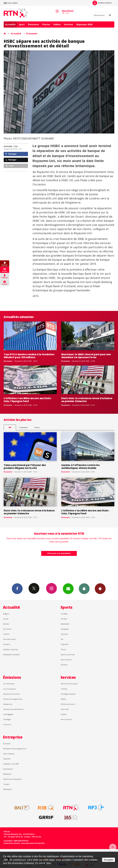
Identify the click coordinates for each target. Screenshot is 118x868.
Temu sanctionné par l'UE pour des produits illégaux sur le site (25, 466)
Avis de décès (66, 719)
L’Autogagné (8, 714)
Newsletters (68, 589)
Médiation (7, 774)
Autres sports (66, 660)
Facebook (17, 589)
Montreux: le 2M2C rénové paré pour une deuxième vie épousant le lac (86, 356)
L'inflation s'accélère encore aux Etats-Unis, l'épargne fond (28, 400)
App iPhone (84, 589)
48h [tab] (10, 427)
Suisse (6, 619)
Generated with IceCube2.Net (33, 843)
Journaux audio (9, 639)
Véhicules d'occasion (69, 684)
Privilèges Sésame (68, 694)
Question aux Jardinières (13, 709)
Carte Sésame (9, 754)
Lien (9, 166)
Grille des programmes (13, 699)
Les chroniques (10, 689)
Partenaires (8, 769)
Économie (32, 33)
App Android (100, 589)
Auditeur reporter (11, 649)
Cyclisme (64, 634)
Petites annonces (68, 704)
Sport (22, 24)
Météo (64, 699)
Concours (7, 724)
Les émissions (9, 684)
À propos (7, 744)
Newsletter (8, 789)
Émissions (33, 24)
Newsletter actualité (11, 655)
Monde (6, 624)
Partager (11, 154)
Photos (46, 24)
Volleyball (65, 629)
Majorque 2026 (84, 24)
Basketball (65, 624)
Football (64, 614)
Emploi (64, 714)
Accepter (109, 860)
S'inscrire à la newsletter (59, 553)
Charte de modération (12, 779)
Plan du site (36, 837)
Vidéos (57, 24)
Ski (62, 639)
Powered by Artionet (12, 843)
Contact (6, 784)
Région (6, 614)
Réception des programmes (15, 749)
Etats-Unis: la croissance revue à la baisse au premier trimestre (87, 400)
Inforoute (65, 709)
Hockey (64, 619)
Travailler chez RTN (11, 764)
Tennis (63, 649)
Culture (6, 634)
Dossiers (7, 644)
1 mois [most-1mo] (37, 427)
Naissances (8, 704)
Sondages (7, 719)
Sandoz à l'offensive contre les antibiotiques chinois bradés (80, 466)
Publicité (7, 759)
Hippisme (65, 644)
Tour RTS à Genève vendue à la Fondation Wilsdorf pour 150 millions (29, 356)
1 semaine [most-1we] (23, 427)
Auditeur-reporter (102, 3)
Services (69, 24)
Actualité (10, 24)
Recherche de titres (11, 694)
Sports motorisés (68, 655)
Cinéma (64, 689)
